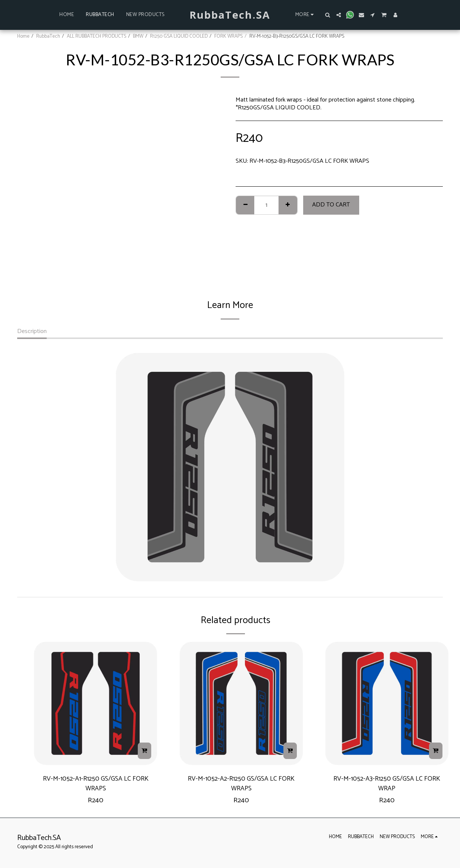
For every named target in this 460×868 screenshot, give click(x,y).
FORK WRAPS (229, 36)
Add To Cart (331, 205)
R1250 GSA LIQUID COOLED (179, 36)
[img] (96, 703)
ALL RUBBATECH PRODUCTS (97, 36)
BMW (138, 36)
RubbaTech (48, 36)
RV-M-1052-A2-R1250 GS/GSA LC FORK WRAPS (241, 785)
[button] (327, 15)
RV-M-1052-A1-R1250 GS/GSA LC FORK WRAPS (96, 785)
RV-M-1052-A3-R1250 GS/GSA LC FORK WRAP (387, 785)
